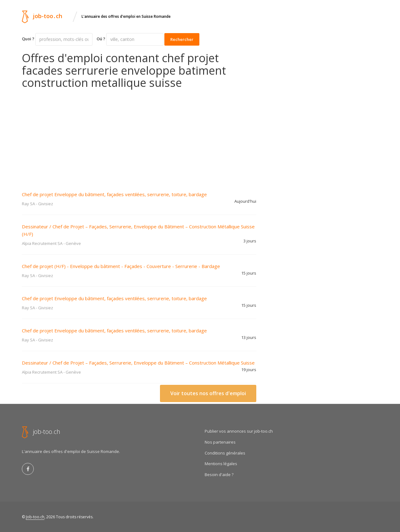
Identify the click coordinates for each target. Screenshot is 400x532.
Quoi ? (28, 39)
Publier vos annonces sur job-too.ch (239, 431)
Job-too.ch (35, 517)
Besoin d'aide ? (219, 475)
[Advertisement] (139, 136)
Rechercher (182, 39)
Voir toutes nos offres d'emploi (208, 393)
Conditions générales (225, 453)
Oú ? (101, 39)
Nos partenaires (220, 442)
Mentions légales (221, 464)
